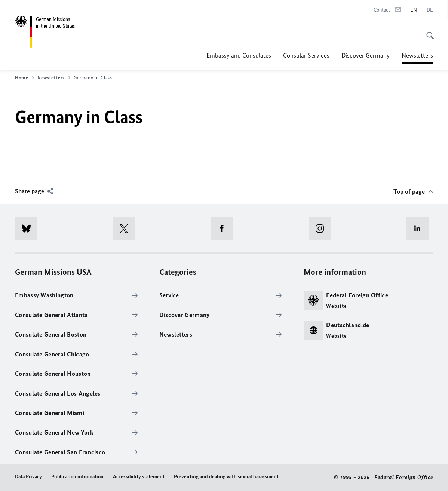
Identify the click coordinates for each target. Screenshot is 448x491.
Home (24, 78)
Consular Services (306, 55)
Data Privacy (28, 477)
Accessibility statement (139, 477)
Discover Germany (366, 55)
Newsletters (417, 55)
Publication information (77, 477)
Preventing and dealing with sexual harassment (226, 477)
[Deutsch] (430, 10)
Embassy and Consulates (239, 55)
